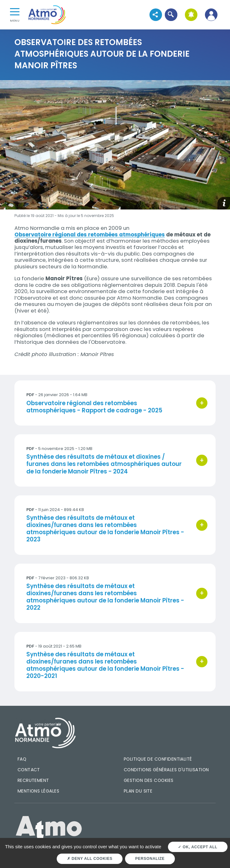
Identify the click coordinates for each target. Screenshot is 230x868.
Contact (29, 770)
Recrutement (33, 780)
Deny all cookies (90, 859)
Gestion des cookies (149, 780)
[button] (171, 15)
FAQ (22, 759)
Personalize (150, 859)
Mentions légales (38, 791)
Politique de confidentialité (158, 759)
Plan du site (138, 791)
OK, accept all (198, 847)
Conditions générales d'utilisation (166, 770)
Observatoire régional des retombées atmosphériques (90, 235)
